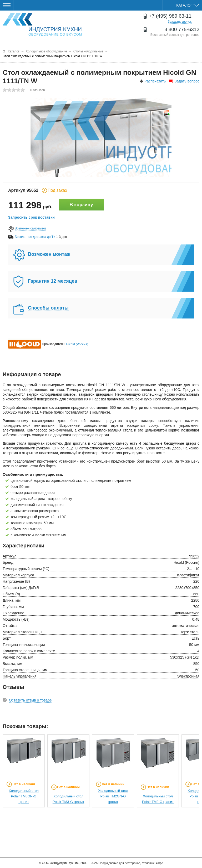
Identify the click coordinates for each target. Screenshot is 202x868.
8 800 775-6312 (182, 29)
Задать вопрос (187, 81)
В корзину (81, 205)
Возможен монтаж (49, 254)
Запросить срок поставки (31, 217)
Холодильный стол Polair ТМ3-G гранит (69, 799)
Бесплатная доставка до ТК (35, 237)
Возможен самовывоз (31, 228)
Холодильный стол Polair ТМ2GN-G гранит (113, 796)
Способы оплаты (48, 308)
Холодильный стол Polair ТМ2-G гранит (158, 799)
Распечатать (155, 81)
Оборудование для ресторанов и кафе (42, 25)
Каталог (188, 5)
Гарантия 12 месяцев (53, 281)
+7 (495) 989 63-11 (170, 16)
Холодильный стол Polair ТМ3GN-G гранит (24, 796)
